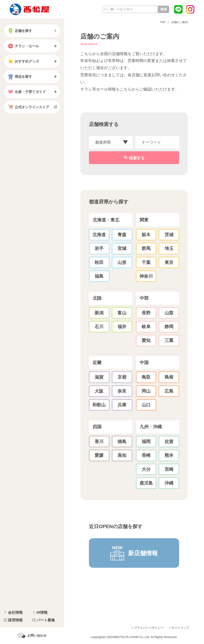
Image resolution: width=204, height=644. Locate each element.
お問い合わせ (37, 636)
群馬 (146, 248)
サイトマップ (180, 628)
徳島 (122, 442)
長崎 (146, 455)
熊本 (169, 455)
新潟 (99, 313)
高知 (122, 455)
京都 (122, 377)
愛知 (146, 340)
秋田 (99, 262)
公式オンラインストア (28, 107)
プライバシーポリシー (149, 628)
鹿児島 (146, 483)
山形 (122, 262)
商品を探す (19, 77)
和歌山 (99, 405)
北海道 (99, 235)
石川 (99, 327)
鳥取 (146, 377)
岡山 (146, 391)
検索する (137, 158)
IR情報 (42, 612)
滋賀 (99, 377)
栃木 (146, 235)
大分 (146, 469)
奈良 (122, 391)
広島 (169, 391)
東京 (169, 262)
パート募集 (46, 620)
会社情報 (15, 612)
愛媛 (99, 455)
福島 (99, 276)
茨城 (169, 235)
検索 (164, 9)
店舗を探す (19, 31)
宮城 (122, 248)
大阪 (99, 391)
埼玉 (169, 248)
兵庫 (122, 405)
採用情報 (15, 620)
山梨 (169, 313)
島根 (169, 377)
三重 (169, 340)
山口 (146, 405)
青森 (122, 235)
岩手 (99, 248)
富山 (122, 313)
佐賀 (169, 442)
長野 (146, 313)
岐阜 (146, 327)
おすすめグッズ (23, 61)
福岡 (146, 442)
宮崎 (169, 469)
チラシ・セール (23, 46)
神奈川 (146, 276)
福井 (122, 327)
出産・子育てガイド (26, 92)
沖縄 (169, 483)
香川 (99, 442)
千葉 (146, 262)
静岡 (169, 327)
